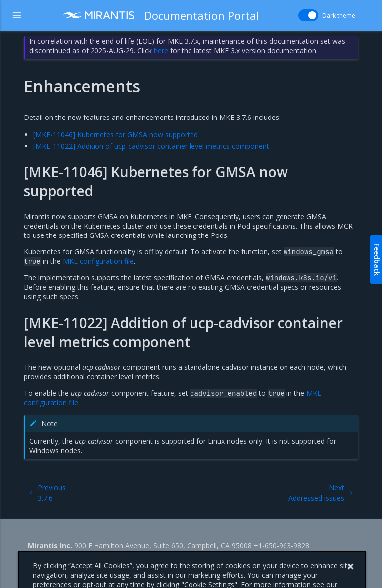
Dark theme (339, 16)
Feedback (377, 260)
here (161, 51)
